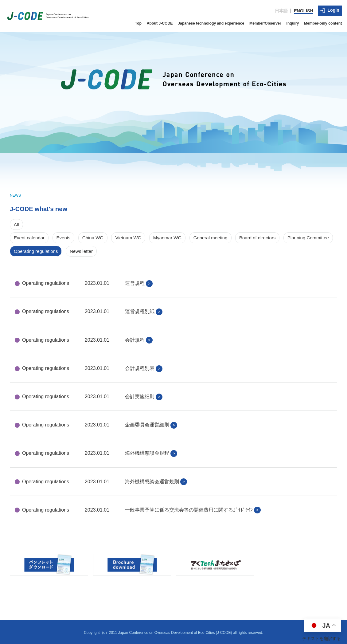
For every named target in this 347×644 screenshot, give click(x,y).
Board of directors (257, 236)
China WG (93, 236)
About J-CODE (164, 22)
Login (330, 10)
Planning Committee (308, 236)
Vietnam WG (128, 236)
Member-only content (324, 22)
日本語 (282, 10)
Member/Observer (267, 22)
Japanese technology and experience (214, 22)
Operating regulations (36, 249)
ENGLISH (304, 10)
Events (64, 236)
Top (142, 22)
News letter (81, 249)
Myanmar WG (168, 236)
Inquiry (294, 22)
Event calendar (29, 236)
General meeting (211, 236)
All (16, 223)
